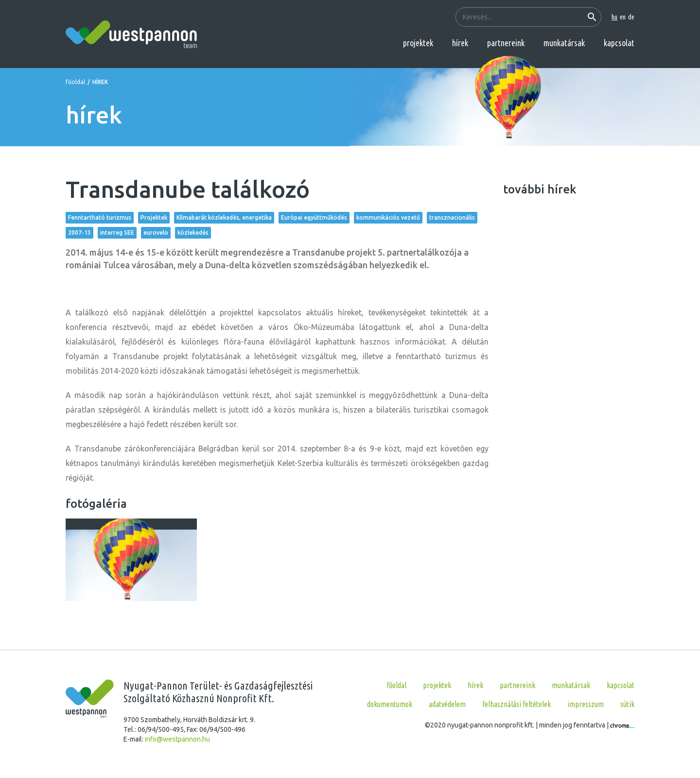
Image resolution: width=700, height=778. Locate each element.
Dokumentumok (390, 704)
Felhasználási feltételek (516, 704)
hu (614, 17)
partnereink (506, 43)
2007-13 (79, 233)
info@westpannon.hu (177, 739)
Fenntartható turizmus (100, 217)
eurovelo (156, 233)
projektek (418, 43)
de (631, 17)
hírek (460, 43)
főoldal (75, 82)
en (623, 17)
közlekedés (193, 233)
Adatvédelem (447, 704)
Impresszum (586, 704)
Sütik (627, 704)
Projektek (154, 217)
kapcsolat (619, 43)
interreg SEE (117, 233)
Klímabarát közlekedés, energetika (224, 217)
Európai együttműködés (314, 217)
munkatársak (564, 43)
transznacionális (452, 217)
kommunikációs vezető (388, 217)
